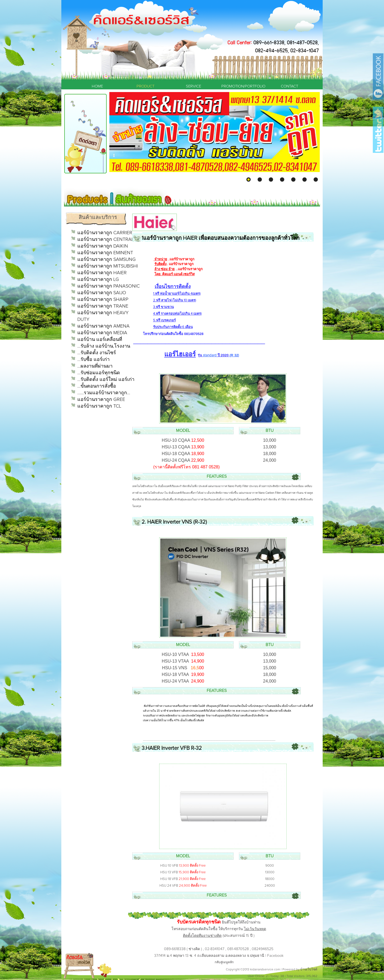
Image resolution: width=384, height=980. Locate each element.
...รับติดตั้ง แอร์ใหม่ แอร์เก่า (106, 380)
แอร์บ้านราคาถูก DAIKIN (103, 246)
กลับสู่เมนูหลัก (224, 962)
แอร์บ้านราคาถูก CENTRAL (106, 240)
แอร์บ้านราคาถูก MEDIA (102, 333)
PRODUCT (145, 86)
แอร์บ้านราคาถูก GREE (101, 400)
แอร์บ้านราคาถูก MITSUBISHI (108, 266)
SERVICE (193, 86)
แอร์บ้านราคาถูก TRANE (103, 306)
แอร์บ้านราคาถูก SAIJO (102, 293)
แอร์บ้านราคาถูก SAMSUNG (107, 260)
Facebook (275, 956)
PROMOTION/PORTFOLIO (241, 86)
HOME (97, 86)
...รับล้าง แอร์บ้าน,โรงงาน (104, 346)
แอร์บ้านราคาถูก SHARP (103, 300)
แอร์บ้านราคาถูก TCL (99, 406)
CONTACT (289, 86)
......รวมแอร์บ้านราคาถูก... (104, 393)
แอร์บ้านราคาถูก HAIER (102, 273)
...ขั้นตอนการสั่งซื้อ (97, 386)
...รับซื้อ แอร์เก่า (93, 360)
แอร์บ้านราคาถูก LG (98, 280)
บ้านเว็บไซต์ (309, 970)
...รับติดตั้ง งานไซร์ (97, 353)
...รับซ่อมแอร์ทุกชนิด (99, 373)
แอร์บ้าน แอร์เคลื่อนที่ (100, 340)
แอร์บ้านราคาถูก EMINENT (105, 253)
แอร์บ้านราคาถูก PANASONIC (109, 286)
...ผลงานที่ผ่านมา (95, 366)
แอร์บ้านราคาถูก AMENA (103, 326)
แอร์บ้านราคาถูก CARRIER (105, 233)
